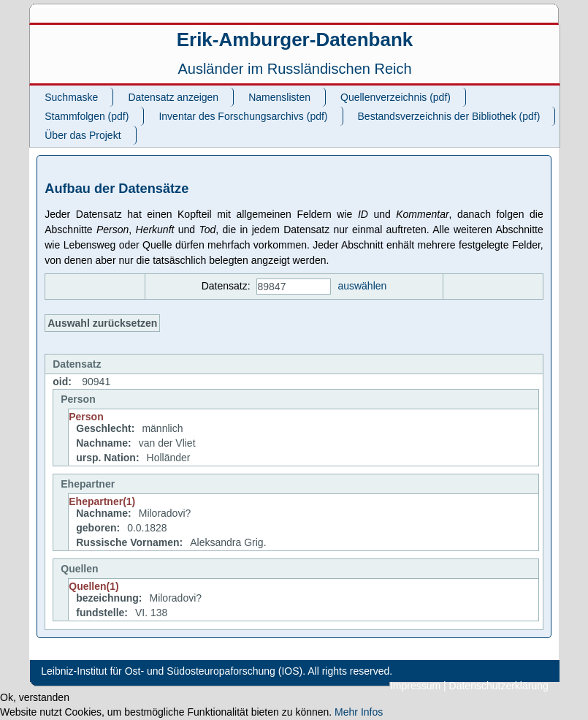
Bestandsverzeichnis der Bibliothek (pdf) (449, 116)
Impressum (415, 686)
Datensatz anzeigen (173, 97)
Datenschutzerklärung (499, 686)
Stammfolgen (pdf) (87, 116)
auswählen (362, 286)
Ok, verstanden (35, 697)
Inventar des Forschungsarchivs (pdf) (243, 116)
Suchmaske (71, 97)
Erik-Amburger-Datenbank (295, 39)
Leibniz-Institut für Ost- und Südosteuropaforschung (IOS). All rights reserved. (217, 671)
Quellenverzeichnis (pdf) (396, 97)
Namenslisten (279, 97)
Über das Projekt (83, 135)
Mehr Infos (359, 712)
